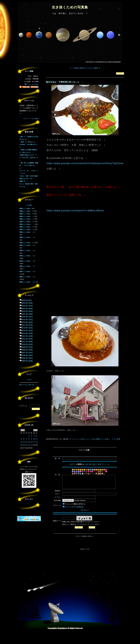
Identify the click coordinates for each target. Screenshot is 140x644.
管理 (119, 439)
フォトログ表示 (32, 84)
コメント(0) (90, 439)
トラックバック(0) (77, 439)
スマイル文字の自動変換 (74, 507)
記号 (73, 464)
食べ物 (89, 464)
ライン (105, 464)
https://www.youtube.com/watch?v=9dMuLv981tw (75, 211)
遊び (95, 464)
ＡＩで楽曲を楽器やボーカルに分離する (85, 68)
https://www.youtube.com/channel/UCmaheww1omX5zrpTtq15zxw (85, 163)
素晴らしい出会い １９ (106, 439)
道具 (100, 464)
